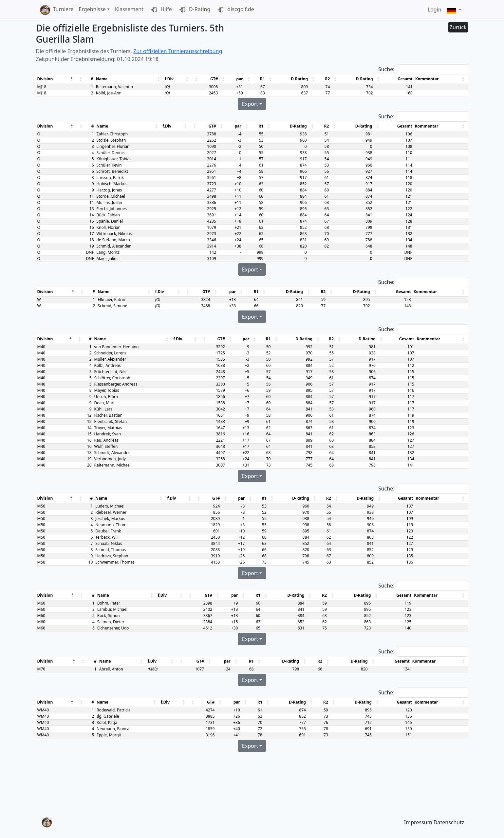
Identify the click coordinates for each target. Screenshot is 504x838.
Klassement (129, 9)
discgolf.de (235, 10)
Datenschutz (449, 822)
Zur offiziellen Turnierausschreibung (178, 51)
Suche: (386, 69)
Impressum (418, 822)
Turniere (63, 9)
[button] (454, 10)
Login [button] (435, 10)
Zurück (458, 27)
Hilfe (160, 10)
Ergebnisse (92, 9)
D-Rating (194, 10)
